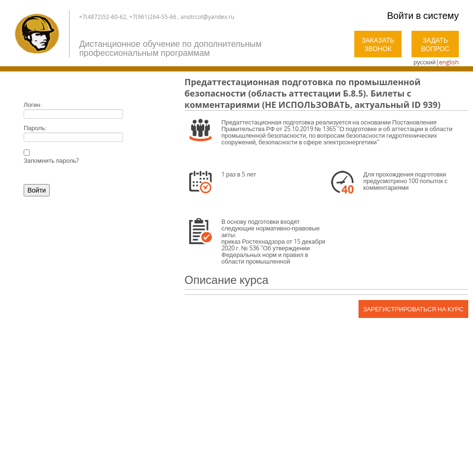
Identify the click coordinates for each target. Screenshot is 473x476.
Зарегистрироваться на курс (413, 309)
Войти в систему (423, 15)
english (449, 62)
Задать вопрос (435, 44)
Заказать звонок (378, 44)
